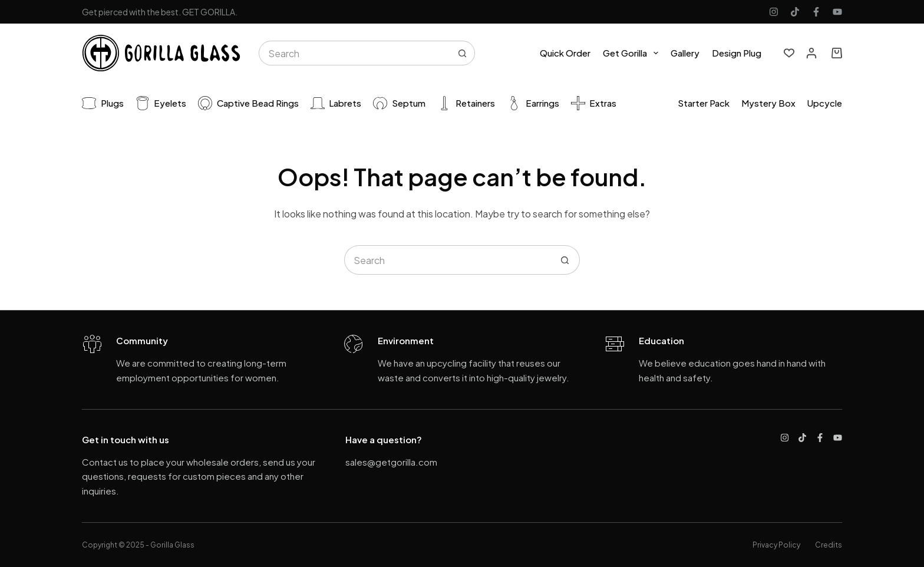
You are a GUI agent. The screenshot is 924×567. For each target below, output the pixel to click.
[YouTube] (837, 12)
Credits (829, 545)
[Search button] (463, 53)
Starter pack (704, 103)
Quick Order (565, 53)
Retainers (466, 103)
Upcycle (825, 103)
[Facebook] (816, 12)
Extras (594, 103)
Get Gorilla (633, 53)
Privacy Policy (776, 545)
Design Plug (737, 53)
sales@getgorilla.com (391, 462)
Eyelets (161, 103)
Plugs (103, 103)
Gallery (685, 53)
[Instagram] (774, 12)
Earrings (533, 103)
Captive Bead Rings (248, 103)
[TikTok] (795, 12)
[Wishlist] (789, 53)
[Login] (811, 53)
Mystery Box (768, 103)
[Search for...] (354, 53)
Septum (399, 103)
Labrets (336, 103)
